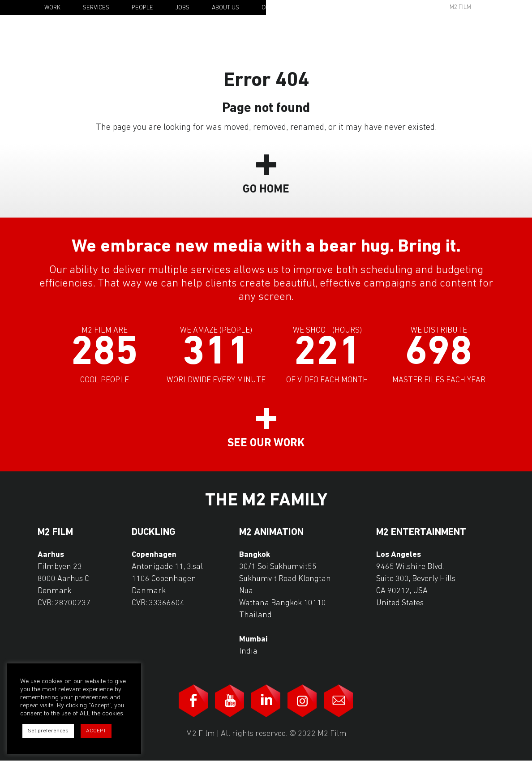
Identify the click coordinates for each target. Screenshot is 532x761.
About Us (225, 8)
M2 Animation (271, 533)
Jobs (182, 8)
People (142, 8)
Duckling (154, 533)
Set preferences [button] (48, 731)
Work (52, 8)
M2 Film (460, 7)
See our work (266, 443)
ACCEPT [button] (96, 731)
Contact (274, 8)
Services (96, 8)
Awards (391, 7)
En (502, 8)
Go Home (266, 190)
